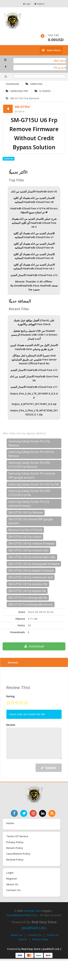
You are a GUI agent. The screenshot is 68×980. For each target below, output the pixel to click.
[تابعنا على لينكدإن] (43, 813)
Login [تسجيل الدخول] (10, 873)
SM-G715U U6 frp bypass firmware (31, 570)
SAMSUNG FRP (17, 91)
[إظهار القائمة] (51, 50)
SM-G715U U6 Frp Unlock (25, 537)
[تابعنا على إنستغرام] (33, 813)
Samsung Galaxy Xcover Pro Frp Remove (29, 443)
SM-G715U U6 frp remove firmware (31, 543)
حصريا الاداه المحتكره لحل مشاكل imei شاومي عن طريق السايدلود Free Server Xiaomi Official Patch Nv (34, 362)
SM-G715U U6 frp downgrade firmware (34, 564)
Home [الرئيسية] (10, 823)
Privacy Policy (40, 939)
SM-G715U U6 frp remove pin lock (31, 577)
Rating (10, 696)
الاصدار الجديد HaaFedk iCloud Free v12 (34, 277)
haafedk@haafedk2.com (22, 915)
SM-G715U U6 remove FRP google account (31, 521)
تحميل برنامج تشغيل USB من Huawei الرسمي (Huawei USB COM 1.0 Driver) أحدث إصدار (34, 337)
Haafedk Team (33, 911)
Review (11, 725)
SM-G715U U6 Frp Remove (26, 512)
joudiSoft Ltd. (34, 928)
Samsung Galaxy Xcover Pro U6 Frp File (34, 484)
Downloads (12, 84)
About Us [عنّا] (12, 884)
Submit (49, 768)
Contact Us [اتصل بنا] (13, 890)
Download (34, 646)
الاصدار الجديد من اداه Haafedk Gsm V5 (34, 194)
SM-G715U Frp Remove (22, 98)
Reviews (13, 662)
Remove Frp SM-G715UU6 (25, 530)
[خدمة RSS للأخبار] (52, 813)
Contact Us (35, 935)
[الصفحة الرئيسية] (34, 20)
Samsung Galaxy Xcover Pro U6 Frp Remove (31, 454)
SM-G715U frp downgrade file (28, 598)
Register (40, 4)
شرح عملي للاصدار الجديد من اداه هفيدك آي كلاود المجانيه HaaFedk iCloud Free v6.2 (34, 225)
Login (27, 4)
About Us (17, 935)
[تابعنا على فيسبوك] (14, 813)
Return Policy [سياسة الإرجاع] (15, 848)
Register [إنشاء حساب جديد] (12, 878)
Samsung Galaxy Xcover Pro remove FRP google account (32, 475)
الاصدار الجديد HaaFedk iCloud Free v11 (34, 389)
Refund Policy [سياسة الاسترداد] (15, 860)
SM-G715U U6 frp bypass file (27, 591)
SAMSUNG (34, 84)
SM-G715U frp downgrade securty (31, 604)
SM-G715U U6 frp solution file (28, 584)
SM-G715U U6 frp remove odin (28, 550)
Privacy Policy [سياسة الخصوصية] (15, 842)
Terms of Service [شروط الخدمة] (17, 836)
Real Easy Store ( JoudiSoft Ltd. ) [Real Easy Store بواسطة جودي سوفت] (41, 949)
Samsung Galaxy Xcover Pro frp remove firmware (29, 504)
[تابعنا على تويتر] (24, 813)
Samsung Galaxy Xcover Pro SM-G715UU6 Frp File (29, 493)
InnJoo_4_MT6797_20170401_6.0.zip (34, 406)
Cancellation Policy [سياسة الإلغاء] (18, 854)
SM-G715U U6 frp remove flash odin (32, 557)
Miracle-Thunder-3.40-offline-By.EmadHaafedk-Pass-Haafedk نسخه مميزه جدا (34, 288)
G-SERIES (43, 91)
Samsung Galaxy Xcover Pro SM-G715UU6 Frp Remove (29, 465)
